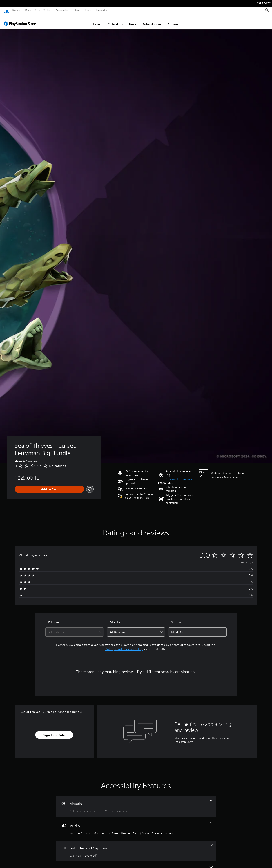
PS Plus (47, 10)
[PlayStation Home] (7, 10)
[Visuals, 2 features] (136, 803)
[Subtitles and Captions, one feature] (136, 848)
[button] (179, 475)
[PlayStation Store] (21, 20)
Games (16, 10)
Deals (133, 21)
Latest (97, 21)
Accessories (62, 10)
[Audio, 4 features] (136, 825)
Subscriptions (152, 21)
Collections (115, 21)
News (77, 10)
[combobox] (75, 629)
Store (88, 10)
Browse (173, 21)
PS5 (27, 10)
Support (101, 10)
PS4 (36, 10)
